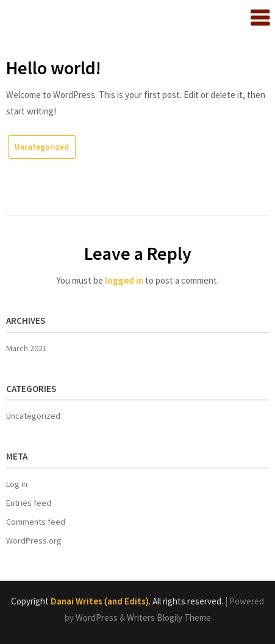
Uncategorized (42, 147)
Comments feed (36, 522)
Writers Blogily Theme (169, 618)
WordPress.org (34, 541)
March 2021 (27, 348)
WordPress (97, 618)
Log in (17, 484)
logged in (124, 280)
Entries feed (29, 503)
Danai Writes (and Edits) (100, 601)
